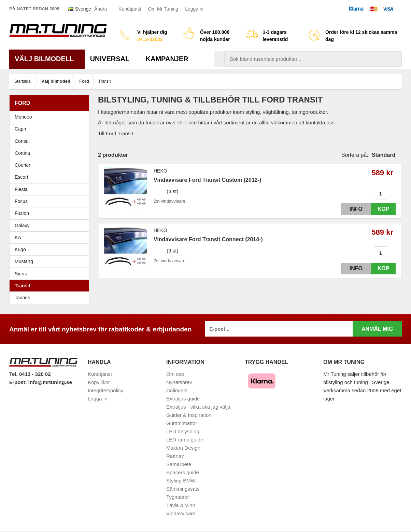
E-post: (19, 382)
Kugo (20, 249)
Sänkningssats (183, 489)
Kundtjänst (130, 9)
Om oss (175, 374)
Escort (51, 177)
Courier (23, 165)
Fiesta (51, 189)
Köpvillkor (99, 382)
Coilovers (177, 390)
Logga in (194, 9)
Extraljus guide (183, 399)
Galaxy (22, 226)
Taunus (22, 298)
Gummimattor (182, 423)
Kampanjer (167, 59)
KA (18, 237)
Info (350, 209)
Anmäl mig (377, 329)
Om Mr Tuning (163, 9)
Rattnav (175, 456)
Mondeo (23, 117)
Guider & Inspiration (189, 415)
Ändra (101, 9)
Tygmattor (178, 497)
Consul (22, 141)
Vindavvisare (181, 513)
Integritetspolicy (105, 390)
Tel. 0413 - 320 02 (30, 374)
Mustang (24, 261)
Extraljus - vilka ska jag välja (198, 407)
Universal (112, 59)
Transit (23, 286)
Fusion (22, 213)
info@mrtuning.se (50, 382)
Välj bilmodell (47, 59)
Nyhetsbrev (179, 382)
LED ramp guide (185, 440)
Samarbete (179, 464)
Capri (20, 129)
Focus (51, 201)
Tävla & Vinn (181, 505)
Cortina (22, 153)
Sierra (51, 274)
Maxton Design (183, 448)
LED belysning (183, 431)
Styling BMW (181, 481)
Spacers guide (183, 472)
